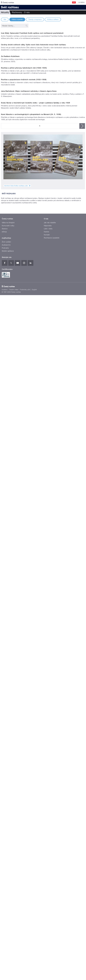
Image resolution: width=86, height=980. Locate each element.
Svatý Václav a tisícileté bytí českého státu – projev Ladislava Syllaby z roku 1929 (36, 435)
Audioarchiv (6, 672)
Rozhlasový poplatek (52, 664)
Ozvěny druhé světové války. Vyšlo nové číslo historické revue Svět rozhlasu (33, 139)
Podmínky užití (25, 716)
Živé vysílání (6, 669)
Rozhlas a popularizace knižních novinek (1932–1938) (24, 317)
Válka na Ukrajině (8, 649)
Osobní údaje (14, 716)
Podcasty (5, 675)
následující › (82, 505)
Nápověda (48, 652)
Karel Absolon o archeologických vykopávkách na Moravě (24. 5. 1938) (31, 494)
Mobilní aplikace (8, 678)
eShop (4, 658)
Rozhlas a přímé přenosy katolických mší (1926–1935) (24, 258)
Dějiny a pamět (17, 19)
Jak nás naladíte (50, 649)
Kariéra (46, 658)
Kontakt (47, 661)
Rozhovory (17, 12)
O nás (27, 12)
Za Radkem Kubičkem (10, 199)
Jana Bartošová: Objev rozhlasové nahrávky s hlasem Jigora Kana (29, 376)
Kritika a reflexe (53, 19)
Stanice (5, 655)
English (34, 716)
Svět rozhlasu (9, 573)
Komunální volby (8, 652)
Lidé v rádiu (48, 655)
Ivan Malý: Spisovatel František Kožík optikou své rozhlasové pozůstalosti (32, 80)
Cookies (4, 716)
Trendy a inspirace (35, 19)
